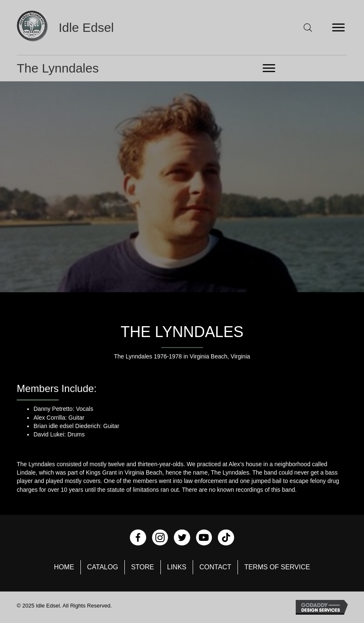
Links (177, 567)
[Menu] (338, 28)
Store (143, 567)
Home (64, 567)
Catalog (103, 567)
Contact (215, 567)
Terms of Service (277, 567)
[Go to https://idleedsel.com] (78, 27)
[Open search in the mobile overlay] (308, 27)
